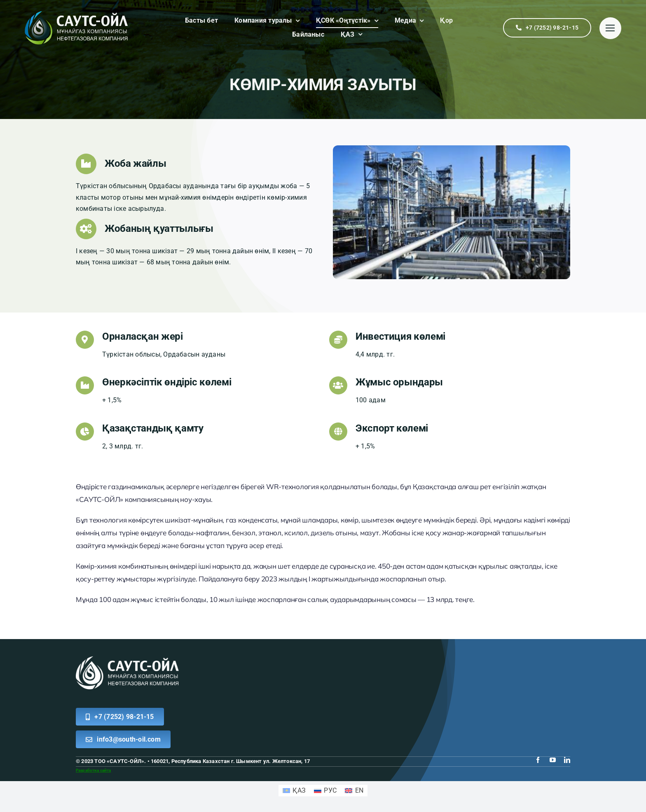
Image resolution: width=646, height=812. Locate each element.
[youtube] (553, 760)
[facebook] (538, 760)
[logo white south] (127, 659)
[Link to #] (610, 28)
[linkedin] (567, 760)
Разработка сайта (93, 770)
